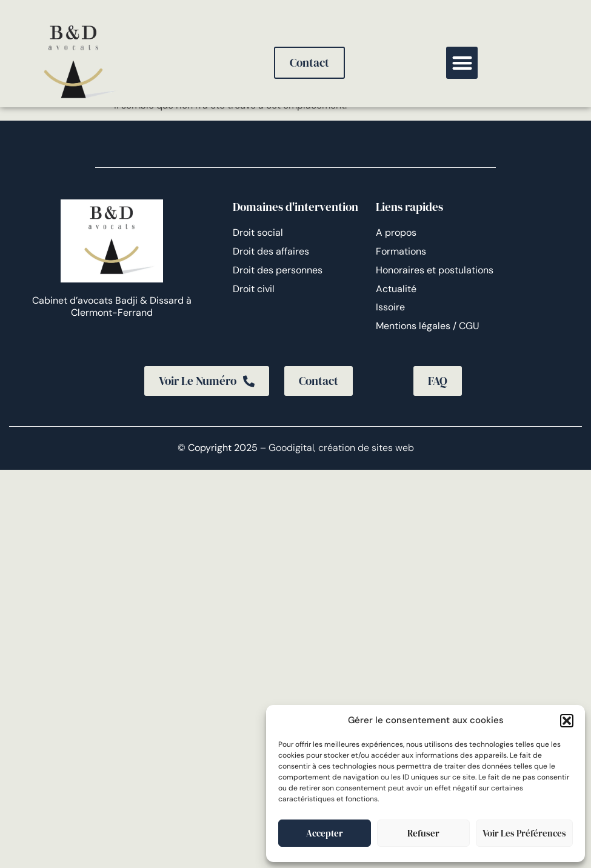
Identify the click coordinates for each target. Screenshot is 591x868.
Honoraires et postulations (435, 270)
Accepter (325, 833)
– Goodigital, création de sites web (336, 448)
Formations (401, 251)
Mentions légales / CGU (428, 326)
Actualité (396, 289)
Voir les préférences (524, 833)
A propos (396, 232)
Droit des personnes (278, 270)
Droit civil (254, 289)
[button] (567, 721)
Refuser (423, 833)
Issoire (390, 307)
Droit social (258, 232)
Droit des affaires (271, 251)
